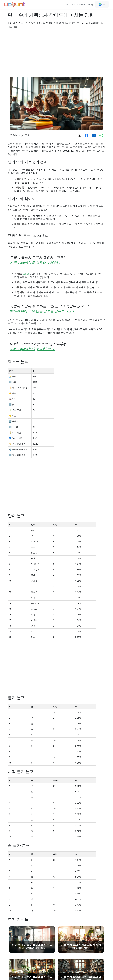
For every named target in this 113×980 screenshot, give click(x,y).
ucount (26, 274)
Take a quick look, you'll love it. (33, 349)
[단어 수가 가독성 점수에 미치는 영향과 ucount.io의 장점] (32, 939)
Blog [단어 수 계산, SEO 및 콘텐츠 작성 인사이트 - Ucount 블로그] (90, 4)
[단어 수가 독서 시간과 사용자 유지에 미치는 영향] (81, 939)
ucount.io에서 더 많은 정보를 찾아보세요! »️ (42, 311)
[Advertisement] (56, 53)
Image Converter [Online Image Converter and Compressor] (76, 4)
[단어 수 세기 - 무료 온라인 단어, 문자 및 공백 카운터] (15, 4)
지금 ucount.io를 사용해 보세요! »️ (35, 262)
